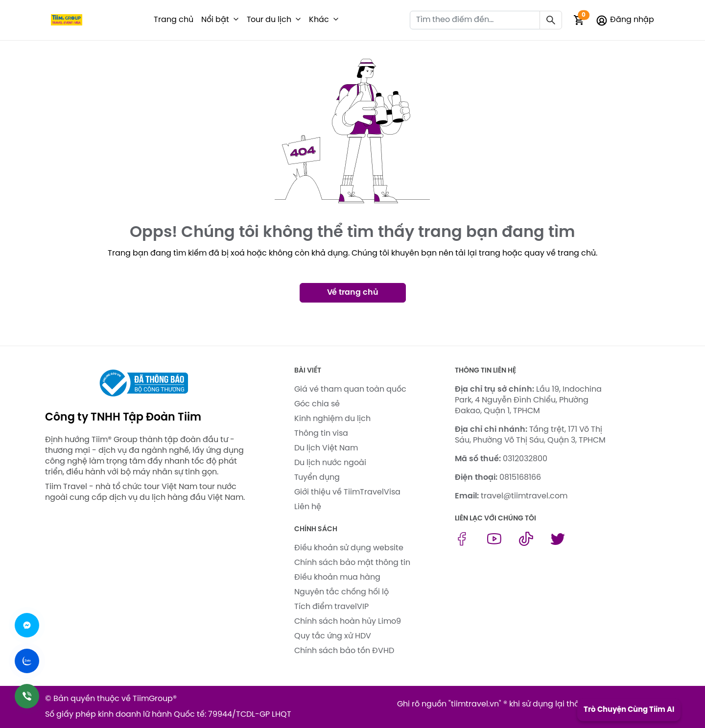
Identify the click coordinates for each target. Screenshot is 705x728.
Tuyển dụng (317, 478)
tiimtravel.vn (475, 704)
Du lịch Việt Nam (326, 448)
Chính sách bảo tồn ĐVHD (344, 651)
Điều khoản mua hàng (337, 577)
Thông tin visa (321, 434)
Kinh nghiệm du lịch (332, 419)
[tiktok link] (526, 544)
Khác (319, 20)
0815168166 (520, 478)
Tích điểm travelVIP (331, 607)
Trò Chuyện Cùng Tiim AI (629, 710)
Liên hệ (308, 507)
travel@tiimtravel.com (524, 496)
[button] (236, 20)
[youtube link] (494, 544)
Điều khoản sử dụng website (349, 548)
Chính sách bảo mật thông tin (352, 563)
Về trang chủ (353, 293)
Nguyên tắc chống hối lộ (341, 592)
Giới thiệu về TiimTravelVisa (347, 492)
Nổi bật (215, 20)
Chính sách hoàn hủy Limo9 (348, 622)
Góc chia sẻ (317, 404)
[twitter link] (558, 544)
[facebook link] (462, 544)
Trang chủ (174, 20)
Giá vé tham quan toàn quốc (350, 389)
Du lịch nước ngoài (330, 463)
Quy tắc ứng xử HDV (333, 636)
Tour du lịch (269, 20)
